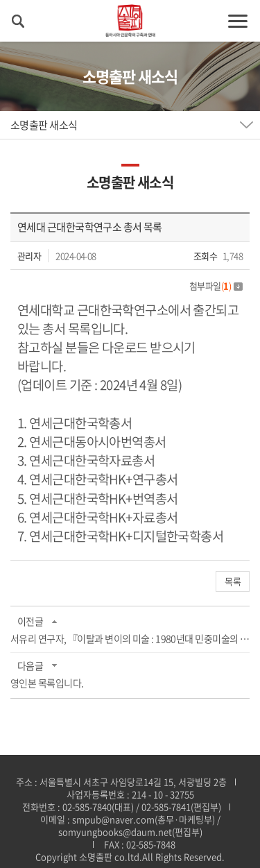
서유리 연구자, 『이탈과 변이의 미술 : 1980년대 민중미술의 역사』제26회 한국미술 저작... (130, 638)
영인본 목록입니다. (47, 683)
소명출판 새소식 (44, 125)
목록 (233, 581)
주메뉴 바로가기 (0, 0)
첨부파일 (216, 286)
